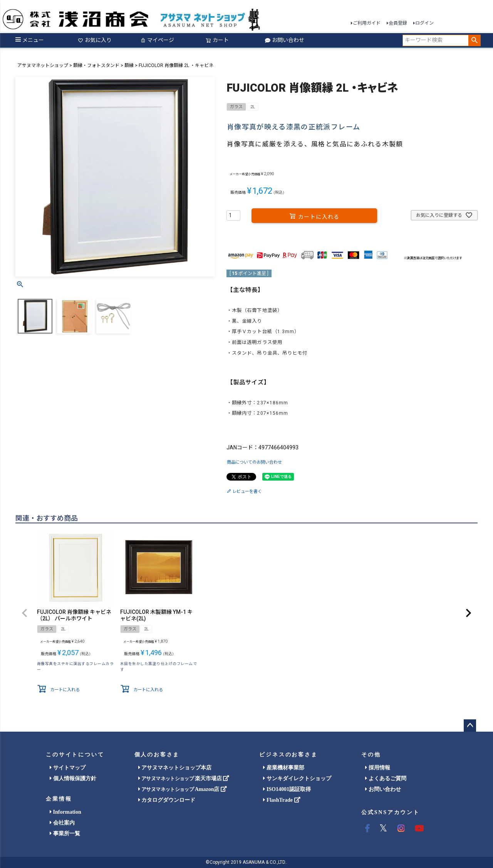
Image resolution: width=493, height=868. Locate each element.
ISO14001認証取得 (287, 789)
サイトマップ (68, 768)
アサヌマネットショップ (43, 65)
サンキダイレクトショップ (297, 778)
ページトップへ (470, 726)
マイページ (157, 40)
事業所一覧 (65, 834)
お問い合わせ (285, 40)
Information (65, 812)
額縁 (129, 65)
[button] (25, 613)
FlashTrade (282, 800)
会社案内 (62, 823)
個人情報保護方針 (73, 778)
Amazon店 (183, 789)
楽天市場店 (184, 778)
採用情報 (378, 768)
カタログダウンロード (167, 800)
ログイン (424, 23)
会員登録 (398, 23)
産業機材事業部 (284, 768)
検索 (474, 40)
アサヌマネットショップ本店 (175, 768)
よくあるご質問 (386, 778)
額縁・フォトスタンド (96, 65)
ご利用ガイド (367, 23)
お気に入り (95, 40)
